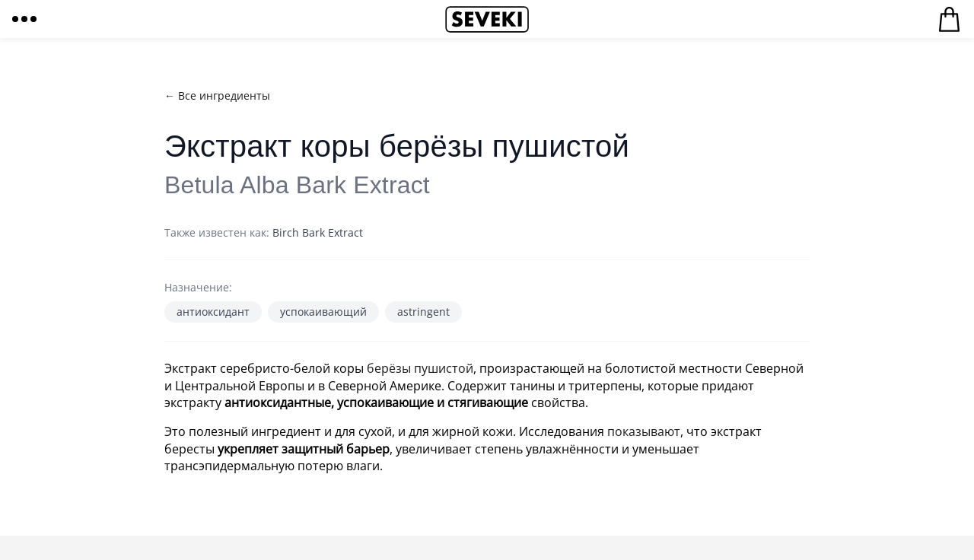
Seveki (487, 19)
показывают (644, 431)
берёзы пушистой (420, 368)
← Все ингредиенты (217, 95)
